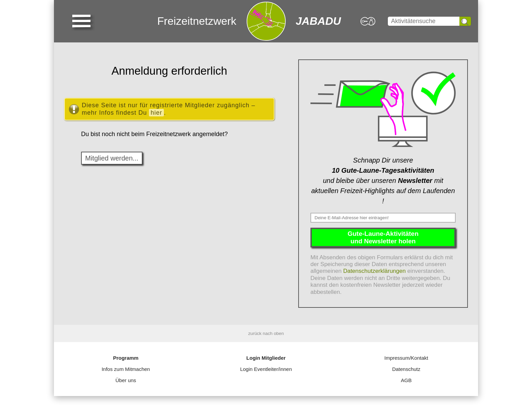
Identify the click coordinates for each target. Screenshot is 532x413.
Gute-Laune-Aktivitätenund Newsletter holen (383, 237)
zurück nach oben (266, 333)
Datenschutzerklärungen (374, 271)
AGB (406, 380)
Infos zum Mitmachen (126, 369)
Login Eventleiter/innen (266, 369)
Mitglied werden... (112, 158)
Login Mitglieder (266, 358)
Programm (126, 358)
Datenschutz (406, 369)
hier (156, 113)
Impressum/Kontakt (406, 358)
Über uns (126, 380)
